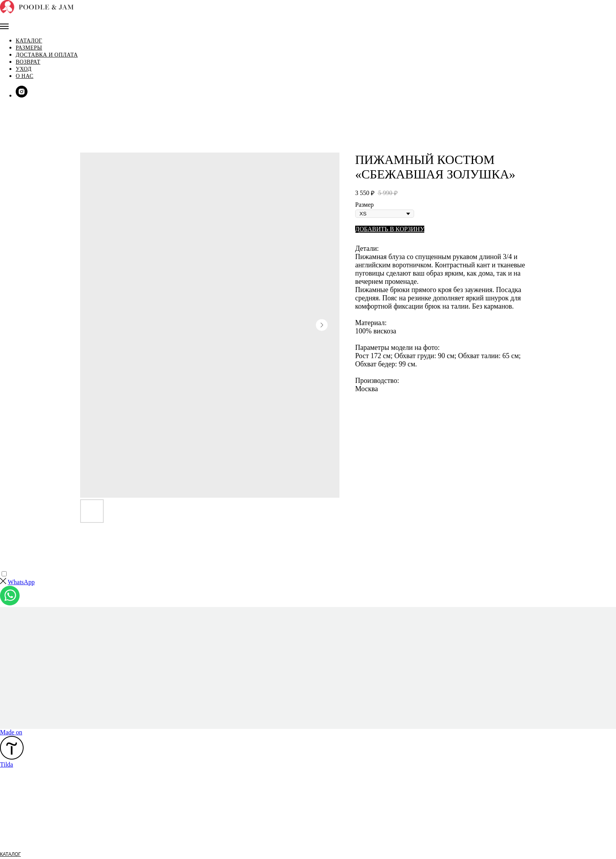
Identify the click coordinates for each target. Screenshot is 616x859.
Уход (29, 53)
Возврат (34, 46)
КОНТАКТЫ (13, 855)
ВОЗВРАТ (11, 803)
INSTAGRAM (14, 825)
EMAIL (7, 840)
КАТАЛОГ (10, 780)
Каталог (29, 25)
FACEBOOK (13, 833)
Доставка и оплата (53, 39)
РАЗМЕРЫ (12, 788)
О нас (30, 60)
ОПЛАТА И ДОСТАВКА (25, 795)
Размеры (35, 32)
